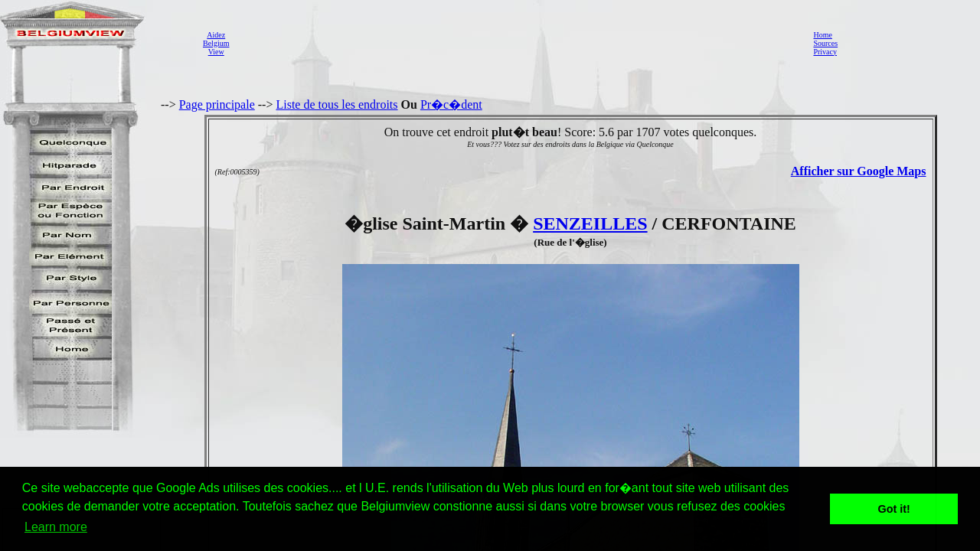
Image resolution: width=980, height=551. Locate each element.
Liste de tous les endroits (336, 104)
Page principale (217, 104)
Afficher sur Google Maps (859, 171)
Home (822, 35)
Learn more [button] (56, 527)
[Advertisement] (517, 43)
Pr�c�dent (451, 104)
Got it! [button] (894, 509)
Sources (825, 43)
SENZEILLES (590, 223)
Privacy (825, 52)
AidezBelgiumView (216, 43)
